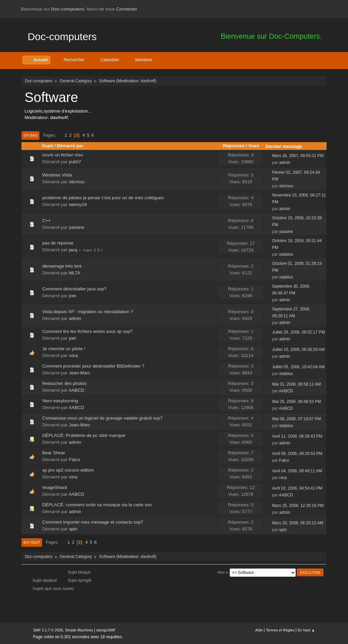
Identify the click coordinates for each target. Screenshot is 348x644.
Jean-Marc (80, 373)
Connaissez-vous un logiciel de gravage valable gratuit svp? (102, 418)
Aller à (222, 572)
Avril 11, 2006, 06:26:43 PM (297, 436)
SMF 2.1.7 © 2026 (48, 630)
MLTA (75, 273)
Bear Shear (54, 453)
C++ (46, 221)
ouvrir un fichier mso (63, 155)
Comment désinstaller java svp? (74, 289)
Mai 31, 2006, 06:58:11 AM (297, 384)
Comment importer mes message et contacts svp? (93, 522)
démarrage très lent (62, 266)
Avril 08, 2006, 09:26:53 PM (297, 454)
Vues (254, 146)
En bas (30, 135)
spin (73, 529)
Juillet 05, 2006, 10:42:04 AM (299, 367)
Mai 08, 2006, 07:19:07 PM (297, 419)
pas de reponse (58, 243)
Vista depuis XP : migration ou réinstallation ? (88, 312)
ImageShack (55, 487)
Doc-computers (62, 37)
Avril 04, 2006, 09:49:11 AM (297, 471)
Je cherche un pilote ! (64, 349)
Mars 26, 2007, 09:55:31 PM (298, 156)
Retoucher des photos (64, 383)
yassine (77, 227)
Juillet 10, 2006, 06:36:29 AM (299, 350)
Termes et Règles (280, 630)
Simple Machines (79, 630)
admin (285, 163)
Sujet (47, 146)
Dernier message (287, 146)
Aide (259, 630)
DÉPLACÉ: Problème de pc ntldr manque (84, 435)
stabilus (286, 254)
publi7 (75, 162)
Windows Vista (57, 175)
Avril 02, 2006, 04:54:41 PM (297, 488)
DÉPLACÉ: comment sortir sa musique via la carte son (97, 505)
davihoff (148, 81)
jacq (73, 250)
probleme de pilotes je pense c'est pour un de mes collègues (103, 198)
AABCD (76, 390)
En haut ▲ (306, 630)
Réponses (234, 146)
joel (73, 296)
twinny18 (78, 205)
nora (74, 355)
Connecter (127, 9)
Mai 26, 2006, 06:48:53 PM (297, 402)
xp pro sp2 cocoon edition (68, 470)
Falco (75, 460)
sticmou (77, 182)
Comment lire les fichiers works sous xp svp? (87, 331)
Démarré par (70, 146)
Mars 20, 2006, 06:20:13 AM (298, 523)
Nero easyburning (60, 401)
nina (73, 477)
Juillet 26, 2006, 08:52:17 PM (299, 332)
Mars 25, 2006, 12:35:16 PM (298, 506)
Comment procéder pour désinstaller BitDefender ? (93, 366)
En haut (32, 542)
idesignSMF (106, 630)
